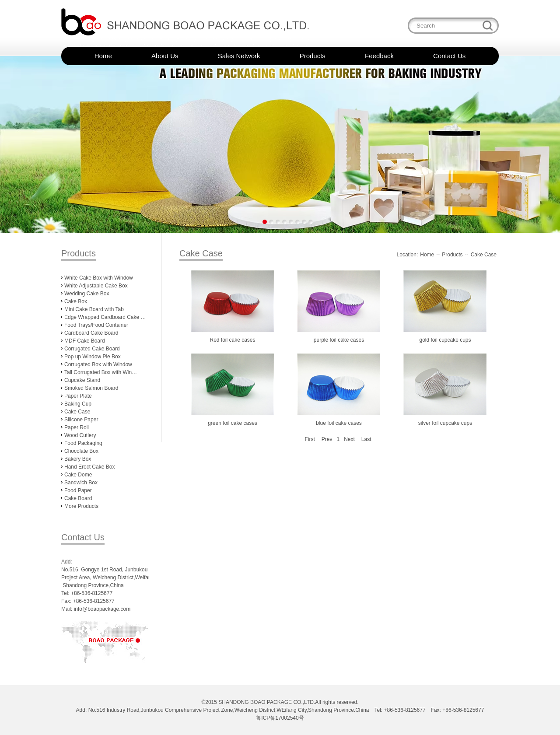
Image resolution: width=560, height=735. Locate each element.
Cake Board (78, 498)
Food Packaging (83, 443)
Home (103, 56)
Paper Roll (77, 427)
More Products (81, 506)
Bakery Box (78, 459)
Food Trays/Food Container (96, 325)
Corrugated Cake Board (92, 349)
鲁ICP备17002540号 (280, 718)
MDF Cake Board (85, 341)
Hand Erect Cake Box (89, 467)
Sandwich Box (81, 483)
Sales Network (239, 56)
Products (313, 56)
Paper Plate (78, 396)
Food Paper (78, 490)
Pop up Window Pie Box (93, 357)
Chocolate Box (81, 451)
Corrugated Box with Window (98, 364)
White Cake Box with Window (99, 278)
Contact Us (449, 56)
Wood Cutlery (80, 435)
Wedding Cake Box (87, 294)
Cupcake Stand (82, 380)
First (310, 439)
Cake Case (77, 412)
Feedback (379, 56)
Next (349, 439)
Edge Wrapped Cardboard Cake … (105, 317)
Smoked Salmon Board (91, 388)
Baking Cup (78, 404)
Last (366, 439)
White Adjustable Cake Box (96, 286)
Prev (327, 439)
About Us (165, 56)
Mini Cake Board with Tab (94, 309)
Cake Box (76, 301)
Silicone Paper (81, 420)
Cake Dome (78, 475)
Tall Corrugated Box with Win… (101, 372)
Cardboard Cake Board (91, 333)
